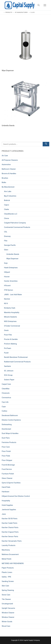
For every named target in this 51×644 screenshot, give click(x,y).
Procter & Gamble (11, 339)
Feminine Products (9, 442)
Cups (4, 407)
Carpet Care (6, 384)
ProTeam (8, 348)
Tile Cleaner (6, 599)
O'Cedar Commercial (12, 326)
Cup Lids (5, 402)
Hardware (6, 492)
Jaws (4, 514)
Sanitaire (7, 366)
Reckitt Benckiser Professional (16, 357)
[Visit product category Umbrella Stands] (25, 102)
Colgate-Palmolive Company (15, 223)
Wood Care (6, 626)
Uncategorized (7, 604)
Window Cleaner (8, 613)
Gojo (6, 263)
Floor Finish (6, 451)
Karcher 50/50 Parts (10, 519)
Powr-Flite (8, 335)
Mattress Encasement (10, 554)
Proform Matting (10, 344)
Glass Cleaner (7, 478)
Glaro (6, 250)
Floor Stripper (7, 460)
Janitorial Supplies (9, 510)
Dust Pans (6, 438)
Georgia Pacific (10, 245)
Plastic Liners (7, 572)
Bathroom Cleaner (9, 169)
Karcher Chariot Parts (10, 527)
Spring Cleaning (8, 590)
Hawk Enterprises (11, 268)
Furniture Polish (8, 474)
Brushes (5, 178)
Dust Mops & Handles (10, 433)
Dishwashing (7, 424)
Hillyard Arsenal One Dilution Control (16, 496)
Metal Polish (7, 559)
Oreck (6, 330)
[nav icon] (45, 5)
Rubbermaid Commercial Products (17, 362)
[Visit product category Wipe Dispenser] (25, 47)
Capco (7, 205)
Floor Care (6, 447)
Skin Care (5, 586)
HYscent (7, 286)
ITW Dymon (9, 290)
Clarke (6, 209)
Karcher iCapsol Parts (10, 532)
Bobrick (7, 200)
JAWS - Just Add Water (13, 295)
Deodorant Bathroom (10, 415)
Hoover (7, 277)
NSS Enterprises (10, 321)
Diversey (7, 236)
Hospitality (6, 501)
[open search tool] (39, 5)
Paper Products (8, 568)
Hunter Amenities (11, 281)
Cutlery (4, 411)
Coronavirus (6, 398)
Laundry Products (9, 545)
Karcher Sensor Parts (10, 536)
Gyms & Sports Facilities (11, 483)
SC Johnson (9, 371)
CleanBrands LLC (11, 214)
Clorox (7, 218)
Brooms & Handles (9, 174)
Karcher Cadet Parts (10, 523)
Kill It (6, 303)
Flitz (6, 241)
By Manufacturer (8, 187)
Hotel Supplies (7, 505)
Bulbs (4, 182)
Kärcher (7, 299)
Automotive (6, 164)
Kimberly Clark (10, 308)
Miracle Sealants (10, 317)
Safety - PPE (6, 577)
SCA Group (8, 375)
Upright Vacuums (8, 608)
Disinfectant (6, 429)
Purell (6, 353)
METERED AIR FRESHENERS (13, 563)
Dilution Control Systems (11, 420)
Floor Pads (6, 456)
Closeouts (6, 393)
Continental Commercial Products (17, 227)
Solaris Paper (9, 380)
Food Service (7, 469)
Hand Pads (6, 487)
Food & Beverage (8, 465)
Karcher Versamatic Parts (12, 541)
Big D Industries (10, 196)
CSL (6, 232)
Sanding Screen (8, 581)
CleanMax (6, 389)
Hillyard (7, 272)
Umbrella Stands (13, 254)
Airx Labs (8, 191)
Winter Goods (7, 622)
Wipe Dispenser (12, 259)
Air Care (5, 156)
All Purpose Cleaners (10, 160)
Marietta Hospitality (12, 312)
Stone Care (6, 595)
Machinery (6, 550)
